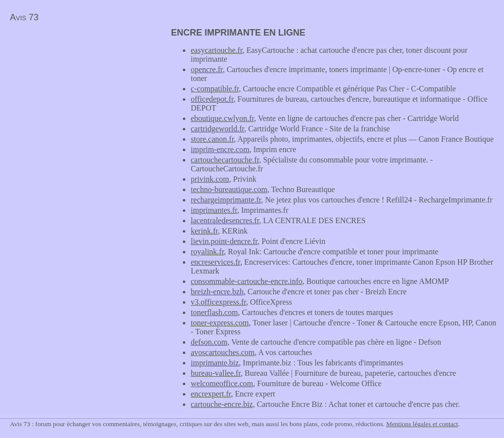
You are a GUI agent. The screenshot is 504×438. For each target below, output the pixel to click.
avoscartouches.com (223, 352)
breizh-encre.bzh (217, 292)
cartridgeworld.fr (217, 129)
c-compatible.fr (215, 89)
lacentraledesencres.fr (225, 220)
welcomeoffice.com (222, 383)
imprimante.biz (215, 363)
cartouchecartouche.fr (225, 160)
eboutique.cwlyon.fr (222, 118)
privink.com (210, 179)
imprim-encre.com (220, 149)
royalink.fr (207, 252)
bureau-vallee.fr (216, 373)
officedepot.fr (212, 99)
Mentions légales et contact (422, 424)
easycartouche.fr (217, 50)
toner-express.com (220, 323)
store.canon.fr (212, 139)
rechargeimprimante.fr (226, 200)
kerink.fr (204, 231)
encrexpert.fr (211, 394)
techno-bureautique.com (229, 189)
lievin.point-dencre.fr (224, 241)
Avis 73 (24, 17)
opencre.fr (207, 69)
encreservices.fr (215, 262)
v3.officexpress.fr (218, 302)
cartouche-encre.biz (222, 404)
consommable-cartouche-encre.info (247, 281)
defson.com (209, 342)
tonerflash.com (214, 312)
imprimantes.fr (214, 210)
